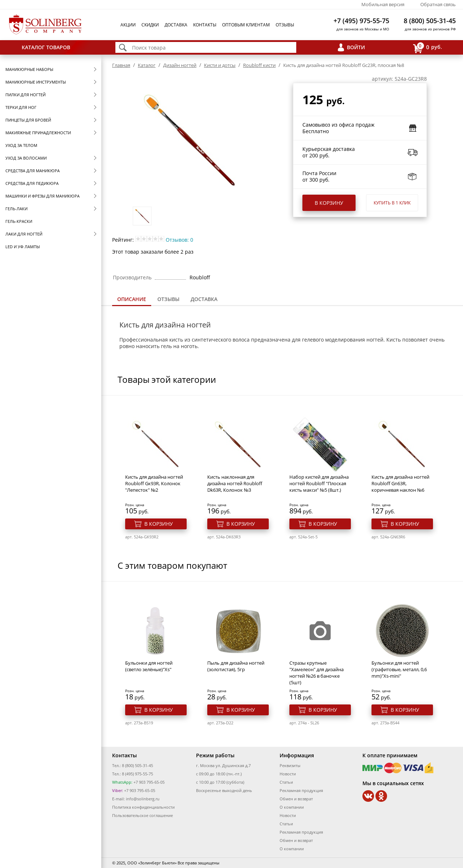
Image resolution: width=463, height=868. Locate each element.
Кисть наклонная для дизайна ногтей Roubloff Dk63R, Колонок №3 (235, 483)
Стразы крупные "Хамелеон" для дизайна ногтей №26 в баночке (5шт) (317, 673)
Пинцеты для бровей (28, 120)
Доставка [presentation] (204, 299)
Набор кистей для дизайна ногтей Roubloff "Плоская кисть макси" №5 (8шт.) (319, 483)
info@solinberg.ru (143, 799)
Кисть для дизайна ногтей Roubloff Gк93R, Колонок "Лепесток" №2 (154, 483)
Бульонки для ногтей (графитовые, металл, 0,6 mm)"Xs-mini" (399, 669)
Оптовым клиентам (246, 25)
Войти (356, 47)
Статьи (286, 782)
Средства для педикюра (32, 183)
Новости (288, 774)
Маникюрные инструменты (36, 82)
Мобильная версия (383, 4)
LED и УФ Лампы (23, 247)
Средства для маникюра (33, 171)
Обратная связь (438, 4)
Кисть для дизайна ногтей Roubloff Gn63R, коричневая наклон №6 (400, 483)
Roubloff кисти (259, 65)
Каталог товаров (46, 47)
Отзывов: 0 (179, 240)
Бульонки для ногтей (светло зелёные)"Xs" (149, 666)
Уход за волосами (26, 158)
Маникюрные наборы (29, 69)
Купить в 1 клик (392, 203)
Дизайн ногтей (180, 65)
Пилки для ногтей (26, 95)
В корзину (329, 203)
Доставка (176, 25)
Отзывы (285, 25)
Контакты (205, 25)
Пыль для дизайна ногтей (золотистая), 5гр (236, 666)
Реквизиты (290, 765)
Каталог (147, 65)
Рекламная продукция (301, 790)
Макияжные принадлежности (38, 133)
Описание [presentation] (132, 299)
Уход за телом (21, 145)
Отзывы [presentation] (168, 299)
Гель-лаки (16, 209)
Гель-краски (19, 221)
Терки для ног (21, 107)
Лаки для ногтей (24, 234)
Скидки (150, 25)
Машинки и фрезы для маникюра (43, 196)
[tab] (132, 300)
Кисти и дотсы (220, 65)
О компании (292, 807)
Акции (128, 25)
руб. (428, 48)
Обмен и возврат (296, 799)
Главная (121, 65)
